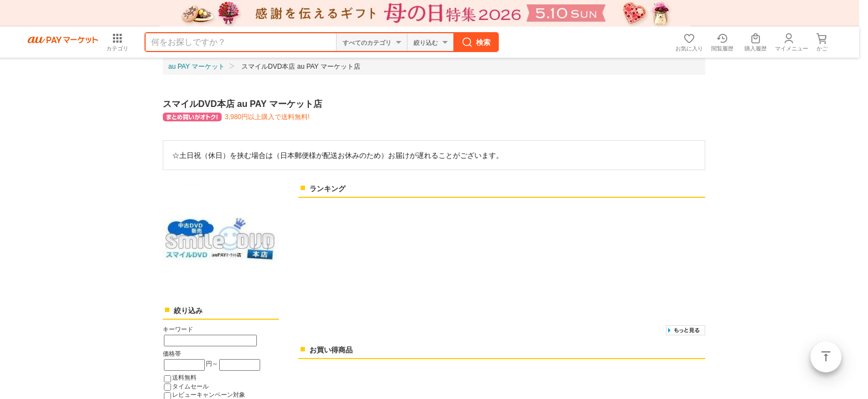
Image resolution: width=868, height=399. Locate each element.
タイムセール (190, 386)
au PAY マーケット (197, 66)
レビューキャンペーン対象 (209, 395)
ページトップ (826, 357)
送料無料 (184, 377)
